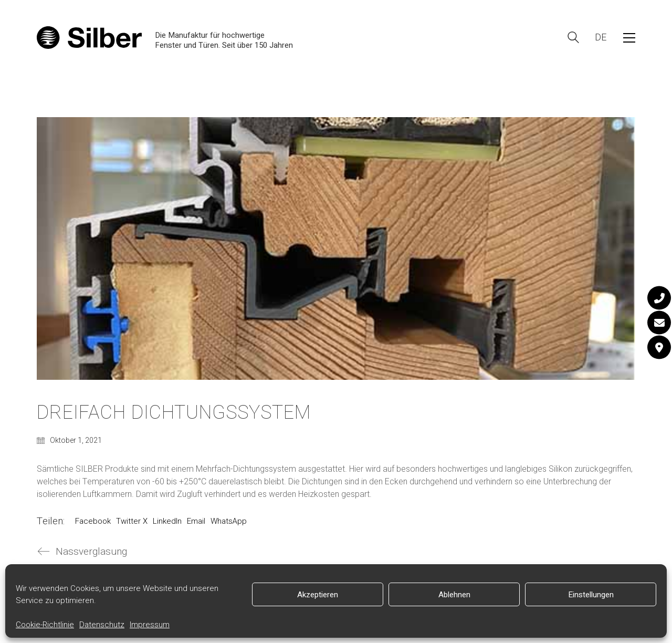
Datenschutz (102, 625)
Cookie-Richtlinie (45, 625)
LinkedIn (167, 521)
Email (196, 521)
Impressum (150, 625)
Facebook (93, 521)
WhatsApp (229, 521)
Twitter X (132, 521)
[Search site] (573, 39)
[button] (629, 38)
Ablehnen (454, 595)
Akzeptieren (318, 595)
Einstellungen (591, 595)
